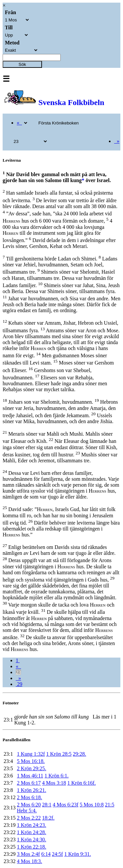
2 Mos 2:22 (29, 818)
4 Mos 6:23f (66, 805)
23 (18, 672)
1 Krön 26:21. (31, 790)
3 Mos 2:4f (28, 854)
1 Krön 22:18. (31, 847)
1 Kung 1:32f (31, 754)
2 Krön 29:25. (31, 768)
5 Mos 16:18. (31, 761)
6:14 (46, 854)
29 (19, 684)
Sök (22, 64)
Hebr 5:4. (27, 811)
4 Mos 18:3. (29, 861)
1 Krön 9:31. (78, 854)
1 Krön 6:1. (57, 776)
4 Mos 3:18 (54, 783)
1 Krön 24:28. (31, 832)
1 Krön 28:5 (59, 754)
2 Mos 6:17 (29, 783)
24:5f (57, 854)
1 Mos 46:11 (30, 776)
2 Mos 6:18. (29, 797)
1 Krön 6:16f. (82, 783)
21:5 (110, 805)
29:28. (79, 754)
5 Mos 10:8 (92, 805)
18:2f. (48, 818)
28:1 (47, 805)
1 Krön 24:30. (31, 840)
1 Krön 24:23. (31, 825)
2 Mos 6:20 (29, 805)
